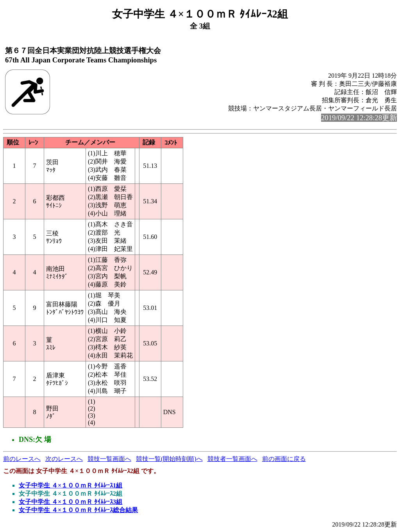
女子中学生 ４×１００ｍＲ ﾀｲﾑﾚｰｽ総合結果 (78, 510)
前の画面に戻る (284, 459)
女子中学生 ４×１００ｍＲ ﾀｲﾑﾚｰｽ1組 (71, 485)
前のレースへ (22, 459)
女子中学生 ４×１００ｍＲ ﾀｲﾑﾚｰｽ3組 (71, 502)
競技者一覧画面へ (232, 459)
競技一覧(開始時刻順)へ (169, 459)
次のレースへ (64, 459)
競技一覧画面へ (109, 459)
